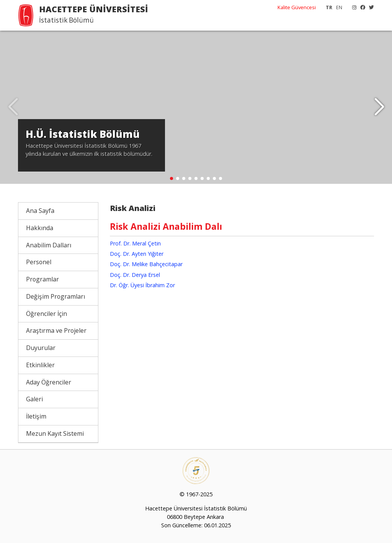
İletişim (36, 416)
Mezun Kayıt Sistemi (55, 433)
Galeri (34, 399)
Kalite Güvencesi (297, 7)
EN (339, 7)
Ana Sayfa (40, 211)
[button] (379, 107)
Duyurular (41, 348)
